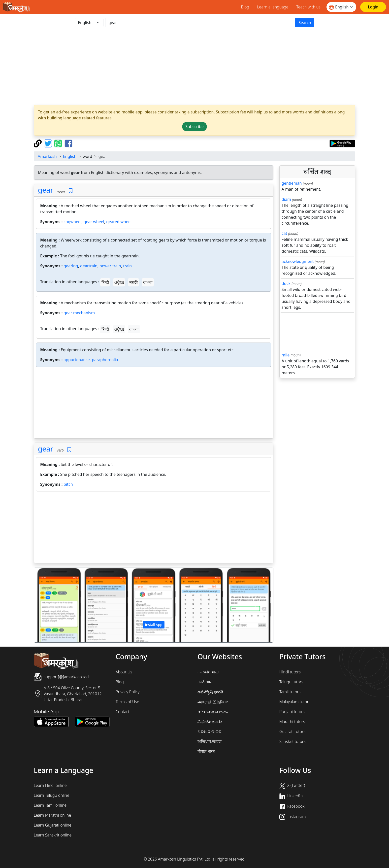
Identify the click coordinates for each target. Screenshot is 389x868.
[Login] (373, 7)
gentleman (292, 183)
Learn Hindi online (50, 785)
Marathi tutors (292, 722)
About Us (124, 672)
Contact (123, 712)
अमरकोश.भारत (208, 672)
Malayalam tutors (295, 702)
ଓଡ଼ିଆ (119, 282)
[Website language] (341, 7)
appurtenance (77, 360)
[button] (52, 605)
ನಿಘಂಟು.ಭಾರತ (210, 722)
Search (305, 23)
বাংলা (148, 282)
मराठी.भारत (206, 682)
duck (286, 283)
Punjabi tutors (292, 712)
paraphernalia (105, 360)
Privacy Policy (128, 692)
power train (110, 266)
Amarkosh (47, 156)
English (70, 156)
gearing (71, 266)
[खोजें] (200, 23)
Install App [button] (154, 625)
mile (286, 355)
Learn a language (273, 7)
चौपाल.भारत (206, 751)
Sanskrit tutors (292, 741)
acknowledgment (298, 261)
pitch (68, 484)
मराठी (133, 282)
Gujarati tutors (292, 731)
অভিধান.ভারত (210, 741)
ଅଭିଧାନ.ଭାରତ (209, 731)
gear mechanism (79, 313)
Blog (245, 7)
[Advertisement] (194, 66)
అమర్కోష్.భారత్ (210, 692)
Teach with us (308, 7)
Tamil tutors (290, 692)
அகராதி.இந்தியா (213, 702)
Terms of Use (127, 702)
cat (284, 233)
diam (286, 199)
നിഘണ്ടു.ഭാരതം (213, 712)
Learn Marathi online (52, 815)
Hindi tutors (290, 672)
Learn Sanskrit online (53, 835)
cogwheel (72, 222)
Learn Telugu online (51, 795)
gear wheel (94, 222)
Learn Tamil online (50, 805)
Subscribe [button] (194, 127)
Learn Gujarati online (53, 825)
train (127, 266)
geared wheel (119, 222)
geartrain (89, 266)
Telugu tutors (291, 682)
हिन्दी (105, 282)
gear (46, 190)
